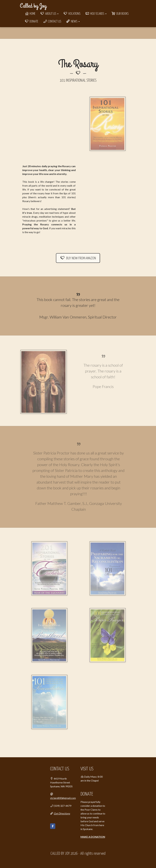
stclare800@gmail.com (63, 798)
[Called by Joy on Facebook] (53, 826)
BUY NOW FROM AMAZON (78, 258)
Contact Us (52, 22)
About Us (49, 14)
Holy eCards (96, 14)
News (73, 22)
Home (30, 14)
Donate (31, 22)
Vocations (72, 14)
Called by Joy (33, 6)
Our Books (120, 14)
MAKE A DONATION (93, 837)
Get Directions (62, 813)
